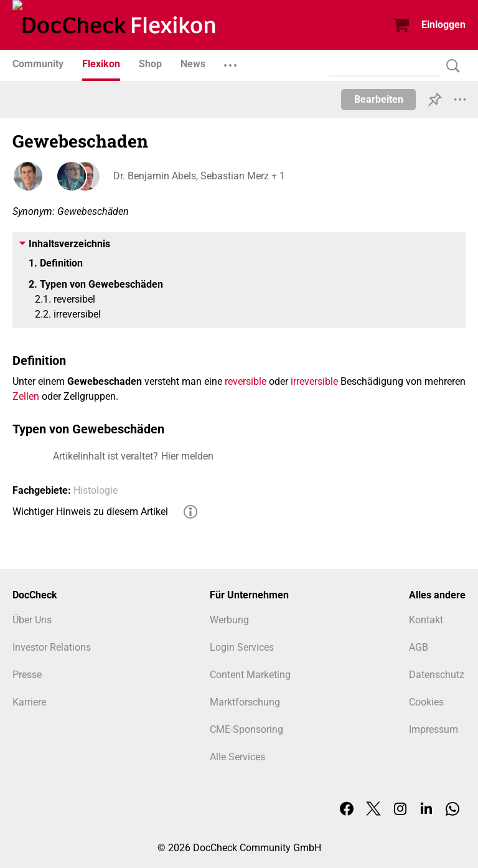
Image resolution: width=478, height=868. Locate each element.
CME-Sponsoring (246, 729)
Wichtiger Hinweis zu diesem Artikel (90, 512)
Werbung (229, 620)
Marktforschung (245, 702)
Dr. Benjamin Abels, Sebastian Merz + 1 (198, 176)
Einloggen (443, 25)
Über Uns (32, 620)
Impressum (433, 729)
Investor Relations (52, 647)
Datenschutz (437, 675)
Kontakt (426, 620)
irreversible (314, 381)
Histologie (96, 490)
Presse (27, 675)
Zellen (26, 396)
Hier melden (187, 456)
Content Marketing (250, 675)
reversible (246, 381)
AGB (419, 647)
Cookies (426, 702)
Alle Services (237, 757)
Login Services (242, 647)
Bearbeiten (379, 99)
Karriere (29, 702)
